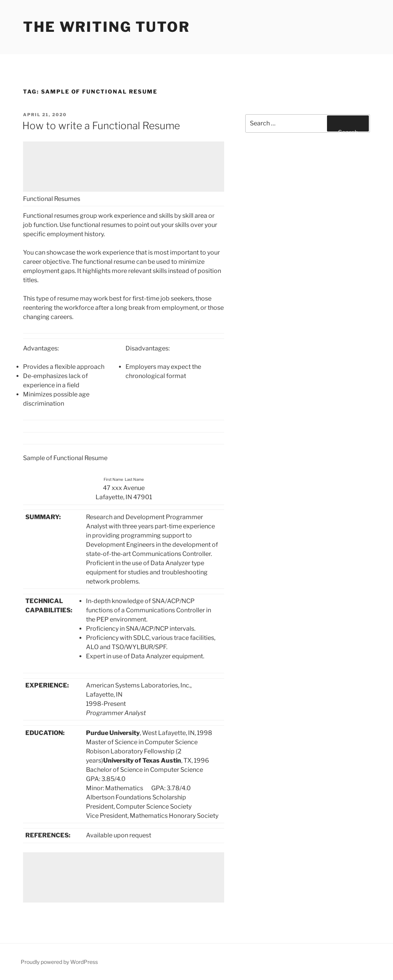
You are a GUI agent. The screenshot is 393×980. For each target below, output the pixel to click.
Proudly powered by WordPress (59, 962)
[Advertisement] (124, 167)
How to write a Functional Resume (101, 126)
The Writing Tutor (107, 27)
